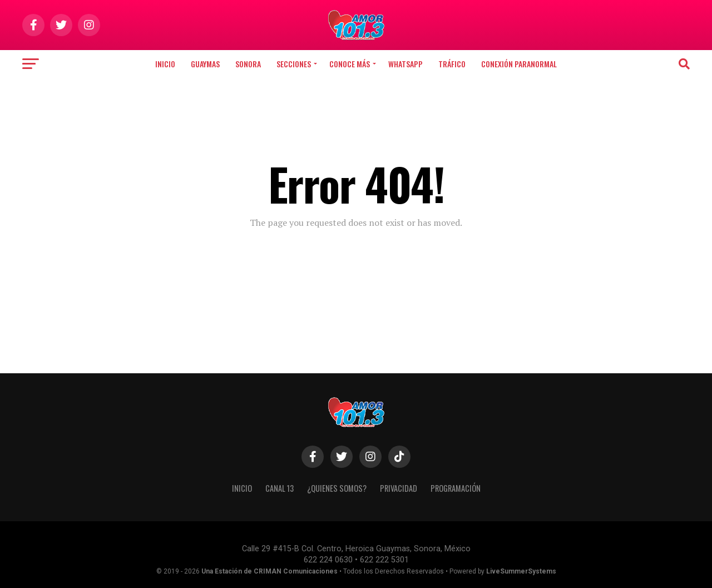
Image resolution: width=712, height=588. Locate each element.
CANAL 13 (280, 488)
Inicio (165, 64)
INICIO (242, 488)
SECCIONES (294, 64)
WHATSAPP (406, 64)
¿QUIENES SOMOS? (337, 488)
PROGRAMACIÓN (456, 488)
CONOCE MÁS (350, 64)
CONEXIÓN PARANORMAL (519, 64)
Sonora (248, 64)
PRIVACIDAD (399, 488)
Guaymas (205, 64)
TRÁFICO (452, 64)
